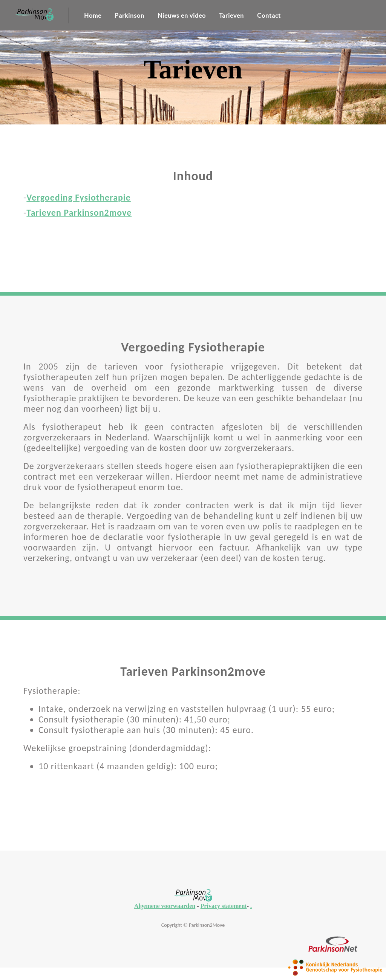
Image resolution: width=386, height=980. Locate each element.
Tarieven (231, 15)
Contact (269, 15)
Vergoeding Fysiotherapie (78, 197)
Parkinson (129, 15)
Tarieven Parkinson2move (79, 212)
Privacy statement (224, 906)
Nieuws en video (182, 15)
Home (93, 15)
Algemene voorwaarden (165, 906)
